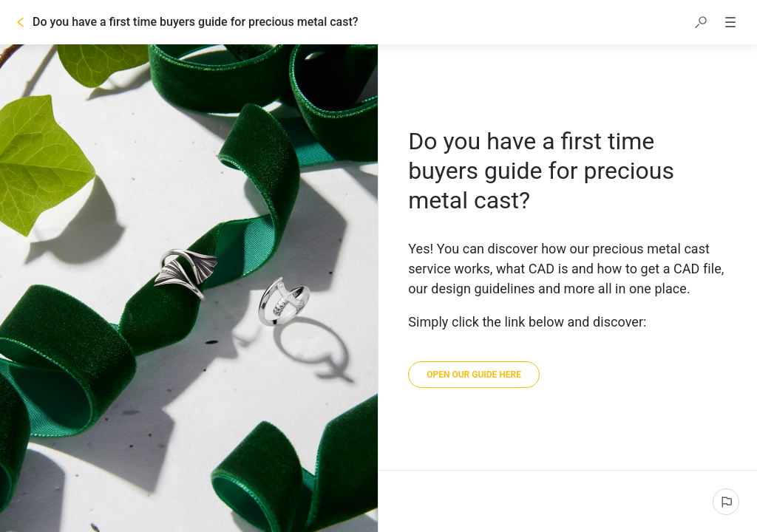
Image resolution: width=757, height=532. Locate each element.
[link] (474, 375)
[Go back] (21, 22)
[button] (701, 22)
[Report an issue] (726, 502)
